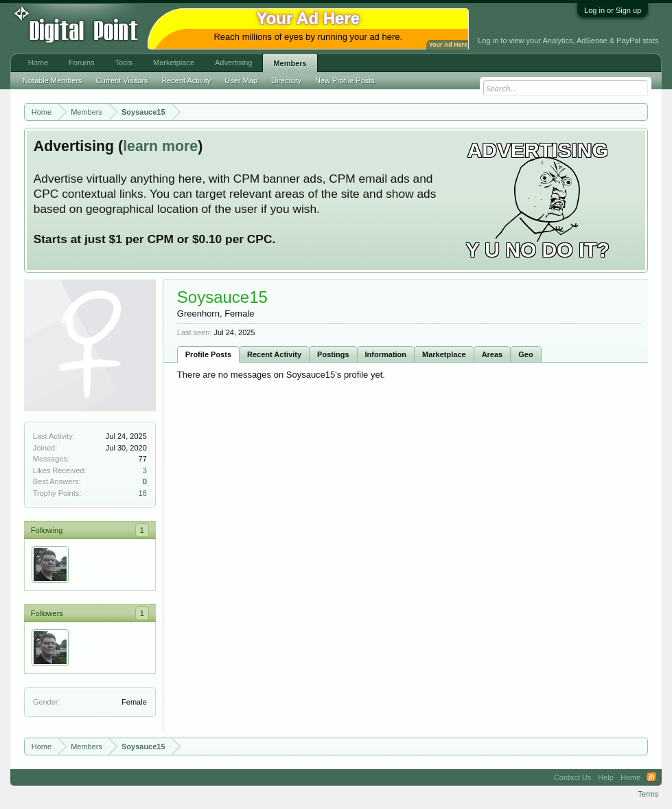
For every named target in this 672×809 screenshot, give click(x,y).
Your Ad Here (448, 45)
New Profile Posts (345, 80)
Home (38, 62)
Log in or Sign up (613, 10)
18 (143, 493)
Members (290, 63)
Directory (286, 80)
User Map (241, 80)
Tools (124, 62)
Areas (493, 354)
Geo (525, 354)
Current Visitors (122, 80)
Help (606, 777)
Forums (81, 62)
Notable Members (53, 80)
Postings (333, 354)
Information (386, 354)
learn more (160, 146)
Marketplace (444, 354)
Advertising (233, 62)
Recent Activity (274, 354)
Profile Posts (208, 354)
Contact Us (572, 777)
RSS (651, 777)
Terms (648, 794)
